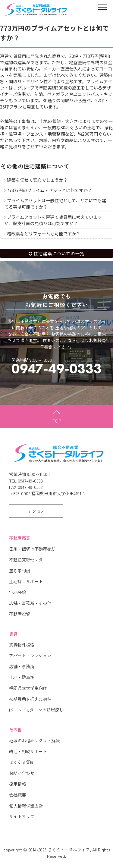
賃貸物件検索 (22, 645)
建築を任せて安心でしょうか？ (37, 180)
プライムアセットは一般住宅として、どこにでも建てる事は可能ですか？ (55, 203)
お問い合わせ (22, 773)
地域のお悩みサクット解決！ (36, 740)
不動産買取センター (28, 560)
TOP (57, 421)
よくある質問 (22, 762)
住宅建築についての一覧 (59, 253)
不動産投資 (20, 614)
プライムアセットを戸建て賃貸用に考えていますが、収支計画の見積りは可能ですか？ (53, 220)
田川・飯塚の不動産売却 (32, 549)
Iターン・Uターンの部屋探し (36, 710)
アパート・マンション (30, 655)
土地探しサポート (26, 581)
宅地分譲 (17, 592)
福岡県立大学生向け (28, 688)
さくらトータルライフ (69, 849)
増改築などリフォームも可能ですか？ (44, 233)
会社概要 (17, 795)
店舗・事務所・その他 (30, 603)
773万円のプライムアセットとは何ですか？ (49, 190)
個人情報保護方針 (26, 805)
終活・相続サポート (28, 751)
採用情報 (17, 784)
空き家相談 (20, 570)
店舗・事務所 (22, 666)
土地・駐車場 (22, 677)
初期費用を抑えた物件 (30, 699)
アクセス (36, 511)
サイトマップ (22, 816)
